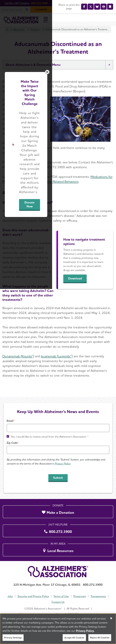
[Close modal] (111, 281)
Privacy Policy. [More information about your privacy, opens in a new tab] (85, 631)
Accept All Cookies (74, 638)
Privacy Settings (13, 638)
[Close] (111, 618)
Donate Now (82, 352)
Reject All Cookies (100, 638)
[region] (58, 629)
